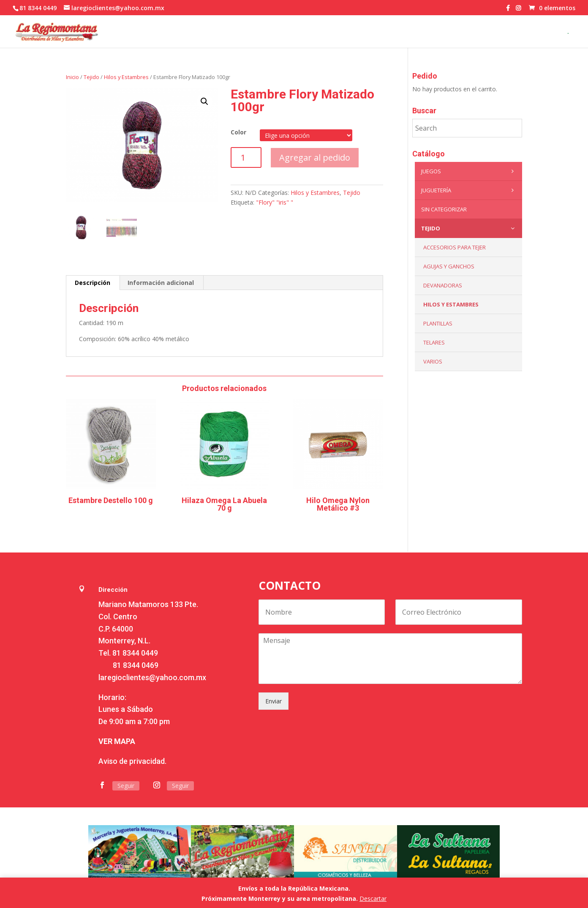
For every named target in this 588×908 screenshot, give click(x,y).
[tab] (93, 283)
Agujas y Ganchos (449, 266)
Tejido (91, 77)
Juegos (470, 171)
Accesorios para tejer (455, 247)
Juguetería (470, 190)
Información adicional (161, 283)
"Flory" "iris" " (275, 202)
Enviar (274, 701)
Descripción (93, 283)
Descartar (373, 898)
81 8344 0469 (136, 665)
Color (238, 132)
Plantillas (438, 323)
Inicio (72, 77)
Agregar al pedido (315, 157)
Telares (434, 342)
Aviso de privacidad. (132, 761)
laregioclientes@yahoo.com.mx (152, 677)
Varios (433, 361)
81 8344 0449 (135, 653)
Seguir (126, 786)
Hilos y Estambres (126, 77)
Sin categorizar (444, 209)
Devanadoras (443, 285)
